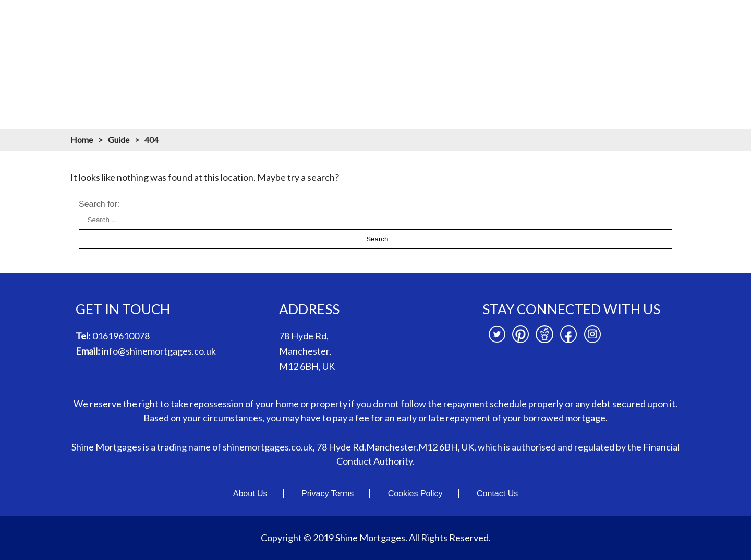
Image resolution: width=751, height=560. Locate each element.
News (662, 20)
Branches (613, 20)
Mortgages (356, 20)
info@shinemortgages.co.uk (159, 351)
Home (251, 20)
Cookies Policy (415, 494)
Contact (707, 20)
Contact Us (497, 494)
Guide (119, 139)
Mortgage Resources (536, 20)
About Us (250, 494)
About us (299, 20)
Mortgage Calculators (437, 20)
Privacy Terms (328, 494)
